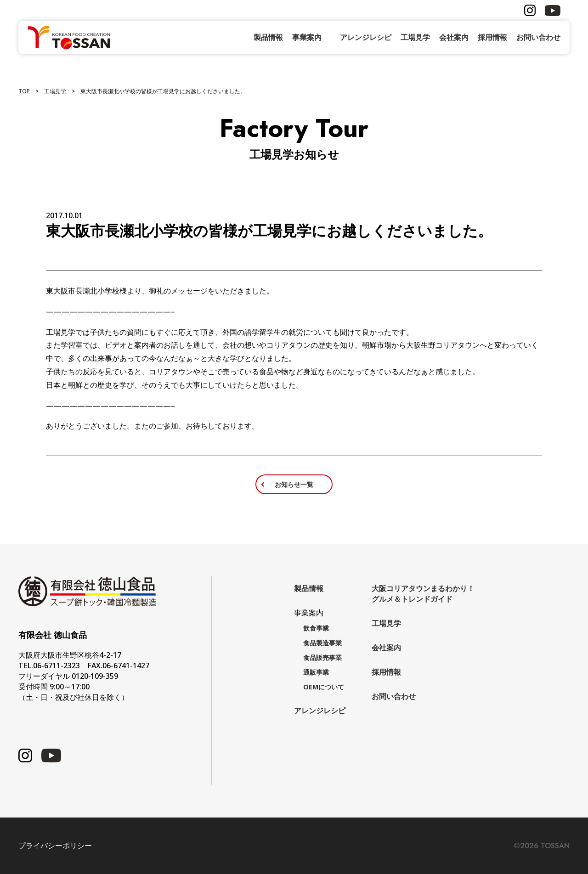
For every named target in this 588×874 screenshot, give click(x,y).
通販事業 (316, 672)
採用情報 (492, 37)
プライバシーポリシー (55, 846)
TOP (24, 91)
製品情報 (268, 37)
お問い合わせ (538, 37)
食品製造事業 (322, 643)
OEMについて (324, 687)
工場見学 (415, 37)
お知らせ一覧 (294, 484)
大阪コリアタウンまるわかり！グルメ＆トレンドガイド (423, 594)
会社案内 (454, 37)
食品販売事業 (322, 657)
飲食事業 (316, 628)
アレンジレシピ (366, 37)
